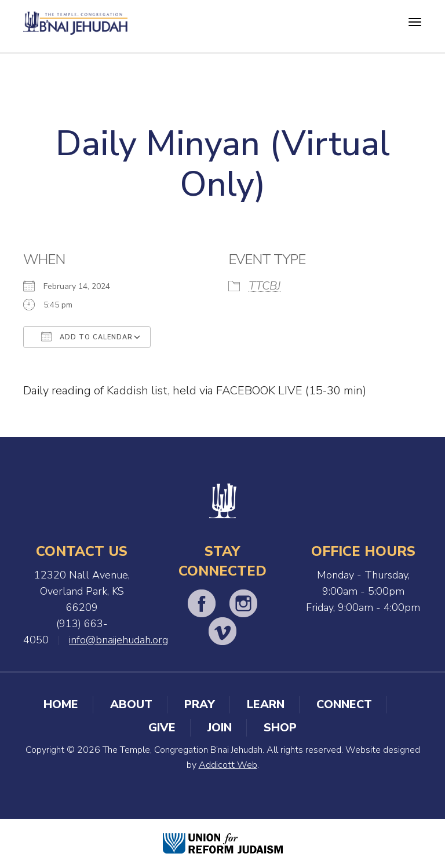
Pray (200, 704)
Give (162, 728)
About (131, 704)
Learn (266, 704)
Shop (280, 728)
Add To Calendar (87, 336)
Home (61, 704)
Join (220, 728)
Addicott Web (228, 765)
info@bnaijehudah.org (118, 640)
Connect (344, 704)
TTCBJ (265, 286)
